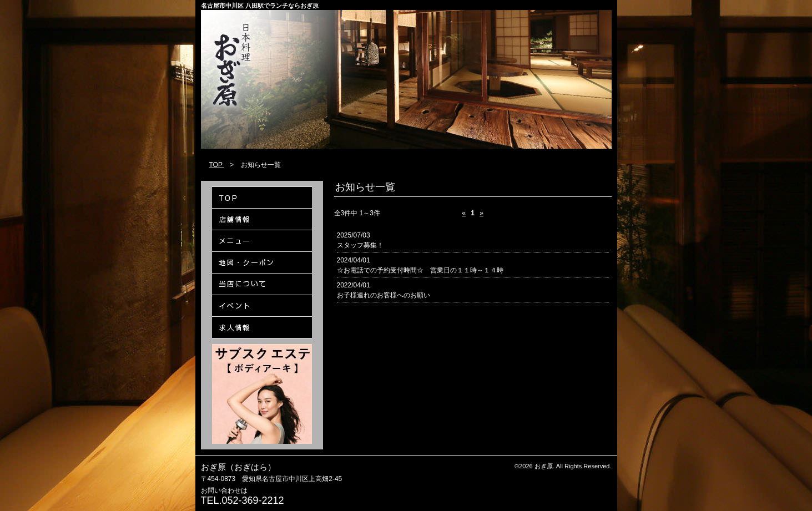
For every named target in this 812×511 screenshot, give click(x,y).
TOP (217, 165)
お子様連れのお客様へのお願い (384, 295)
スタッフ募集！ (360, 245)
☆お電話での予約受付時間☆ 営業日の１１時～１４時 (420, 270)
